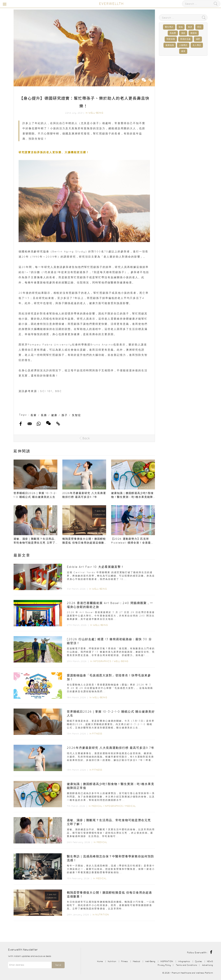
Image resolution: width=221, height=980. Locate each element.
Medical (97, 806)
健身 (183, 51)
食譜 (190, 27)
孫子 (65, 415)
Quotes (198, 961)
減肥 (198, 39)
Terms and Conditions (187, 965)
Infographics (102, 661)
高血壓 (173, 33)
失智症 (76, 415)
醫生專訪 (169, 27)
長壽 (44, 415)
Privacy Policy (164, 965)
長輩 (34, 415)
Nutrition (102, 915)
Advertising (208, 965)
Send (58, 965)
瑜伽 (181, 27)
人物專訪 (183, 45)
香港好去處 (185, 39)
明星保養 (171, 39)
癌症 (199, 27)
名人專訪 (197, 45)
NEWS (210, 961)
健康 (54, 415)
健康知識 (170, 45)
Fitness (97, 734)
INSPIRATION (167, 961)
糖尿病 (194, 33)
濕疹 (183, 33)
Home (100, 961)
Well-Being (96, 113)
